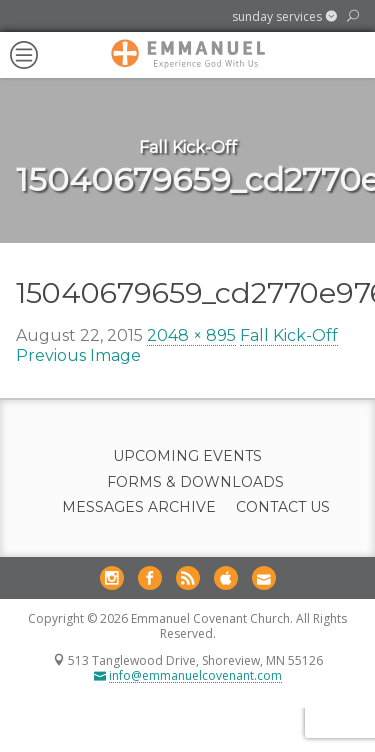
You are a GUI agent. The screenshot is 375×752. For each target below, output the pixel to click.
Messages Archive (139, 507)
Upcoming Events (187, 456)
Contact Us (283, 507)
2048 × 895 (191, 335)
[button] (284, 17)
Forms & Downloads (195, 482)
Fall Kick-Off (289, 335)
